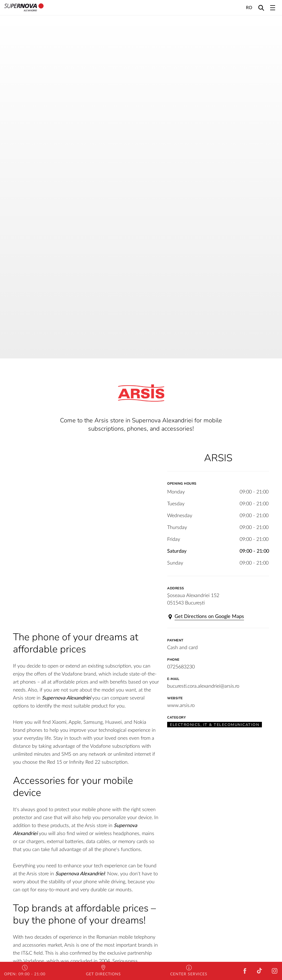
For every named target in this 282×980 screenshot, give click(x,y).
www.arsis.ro (181, 706)
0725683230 (181, 667)
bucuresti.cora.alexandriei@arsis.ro (203, 686)
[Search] (261, 8)
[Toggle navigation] (273, 8)
